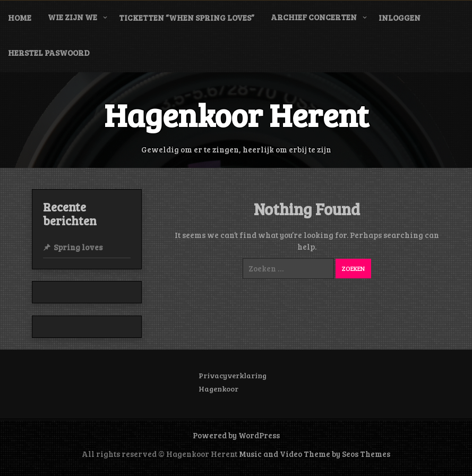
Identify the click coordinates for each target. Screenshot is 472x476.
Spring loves (78, 247)
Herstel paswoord (49, 53)
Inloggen (400, 18)
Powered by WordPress (236, 435)
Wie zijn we (72, 17)
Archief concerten (314, 17)
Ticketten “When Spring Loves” (187, 18)
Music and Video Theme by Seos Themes (315, 454)
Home (20, 18)
